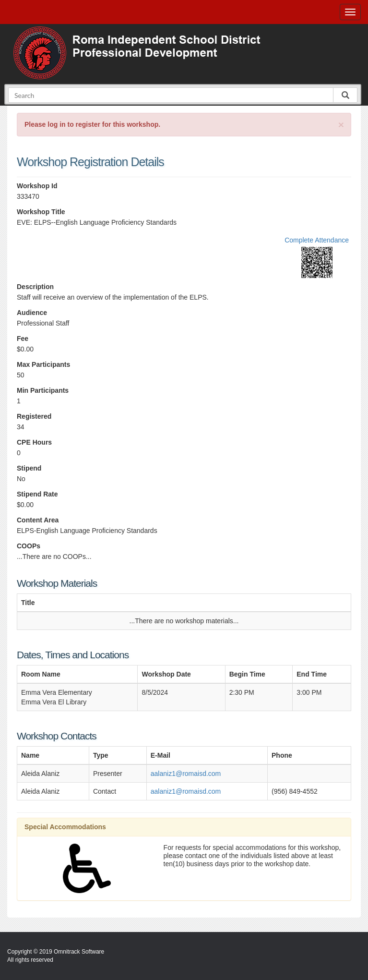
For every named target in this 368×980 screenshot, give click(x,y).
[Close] (341, 125)
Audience (32, 313)
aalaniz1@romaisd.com (186, 774)
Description (35, 287)
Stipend (29, 468)
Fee (23, 339)
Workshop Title (41, 212)
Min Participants (43, 390)
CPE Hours (34, 442)
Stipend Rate (37, 494)
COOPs (29, 546)
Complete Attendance (317, 240)
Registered (34, 416)
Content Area (38, 520)
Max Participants (43, 364)
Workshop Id (37, 186)
